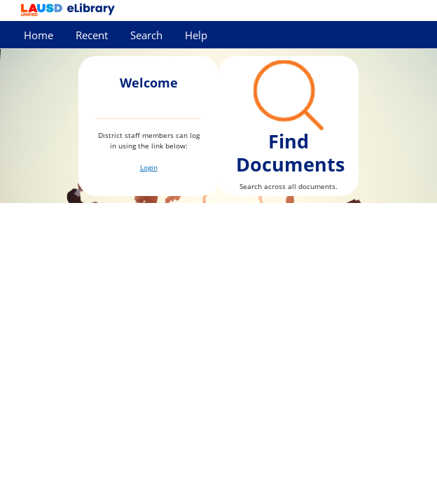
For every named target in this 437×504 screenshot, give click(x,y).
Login (149, 167)
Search (146, 35)
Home (39, 35)
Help (196, 35)
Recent (92, 35)
